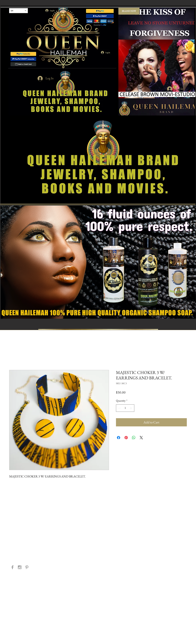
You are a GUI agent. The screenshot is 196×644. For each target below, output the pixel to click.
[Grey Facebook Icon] (12, 567)
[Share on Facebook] (119, 438)
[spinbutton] (125, 408)
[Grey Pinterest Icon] (27, 567)
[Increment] (131, 408)
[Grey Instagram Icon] (20, 567)
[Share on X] (141, 438)
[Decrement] (119, 408)
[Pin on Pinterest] (126, 438)
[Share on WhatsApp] (134, 438)
